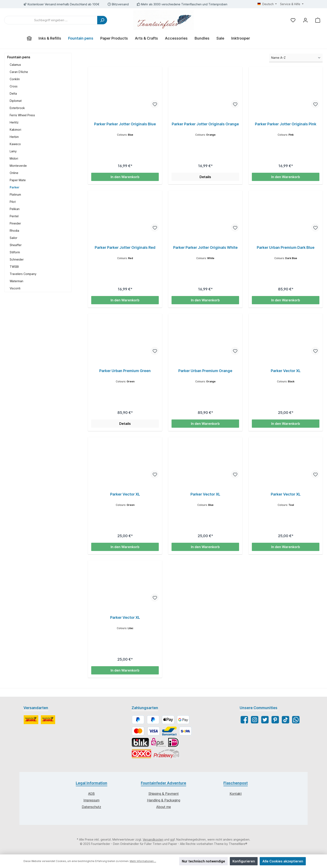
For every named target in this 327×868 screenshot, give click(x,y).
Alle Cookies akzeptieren (283, 861)
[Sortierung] (296, 58)
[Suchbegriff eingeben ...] (51, 20)
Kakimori (15, 130)
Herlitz (14, 122)
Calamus (15, 65)
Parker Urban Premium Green (125, 371)
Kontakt (236, 794)
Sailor (13, 238)
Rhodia (14, 231)
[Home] (29, 38)
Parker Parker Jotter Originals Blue (125, 124)
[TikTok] (286, 720)
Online (14, 173)
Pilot (13, 202)
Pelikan (15, 209)
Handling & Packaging (164, 800)
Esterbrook (17, 108)
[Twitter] (265, 720)
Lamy (13, 151)
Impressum (91, 800)
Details (205, 177)
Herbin (14, 137)
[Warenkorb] (318, 20)
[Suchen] (102, 20)
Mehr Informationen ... (143, 861)
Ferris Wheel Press (22, 115)
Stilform (15, 252)
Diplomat (16, 101)
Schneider (17, 259)
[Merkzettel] (293, 20)
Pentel (14, 216)
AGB (91, 794)
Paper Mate (18, 180)
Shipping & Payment (164, 794)
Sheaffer (16, 245)
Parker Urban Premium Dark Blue (286, 247)
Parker (15, 187)
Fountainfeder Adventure (163, 783)
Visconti (15, 288)
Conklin (15, 79)
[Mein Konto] (305, 20)
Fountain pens (19, 57)
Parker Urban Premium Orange (205, 371)
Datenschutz (91, 807)
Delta (13, 93)
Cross (14, 86)
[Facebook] (244, 720)
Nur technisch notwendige (203, 861)
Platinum (15, 194)
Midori (14, 158)
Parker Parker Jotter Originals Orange (205, 124)
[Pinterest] (275, 720)
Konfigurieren (244, 861)
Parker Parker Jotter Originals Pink (286, 124)
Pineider (15, 223)
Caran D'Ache (19, 72)
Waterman (16, 281)
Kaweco (15, 144)
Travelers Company (23, 274)
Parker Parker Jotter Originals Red (125, 247)
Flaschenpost (236, 783)
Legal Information (92, 783)
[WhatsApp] (296, 720)
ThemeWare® (238, 844)
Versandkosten (153, 840)
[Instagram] (255, 720)
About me (164, 807)
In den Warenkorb (125, 177)
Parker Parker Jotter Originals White (205, 247)
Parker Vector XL (286, 371)
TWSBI (14, 267)
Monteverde (18, 166)
